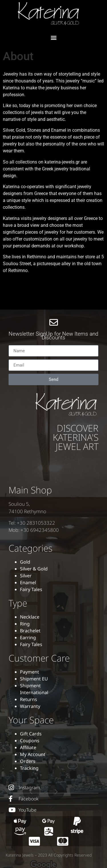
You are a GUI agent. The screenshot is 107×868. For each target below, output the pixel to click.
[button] (53, 37)
